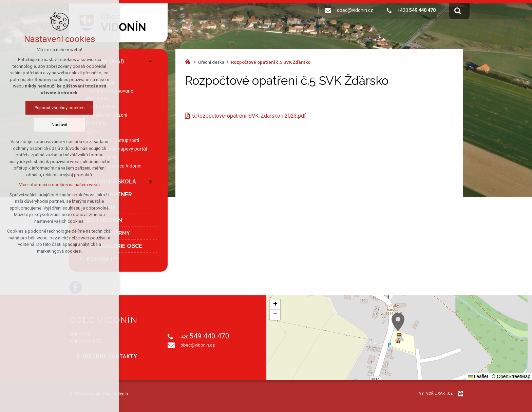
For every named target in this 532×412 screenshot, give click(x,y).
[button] (398, 322)
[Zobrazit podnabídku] (151, 182)
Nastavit (60, 125)
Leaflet (478, 376)
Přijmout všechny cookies (60, 108)
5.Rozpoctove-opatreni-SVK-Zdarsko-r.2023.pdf (249, 116)
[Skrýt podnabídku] (151, 62)
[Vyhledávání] (458, 11)
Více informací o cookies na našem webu (59, 185)
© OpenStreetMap (511, 376)
